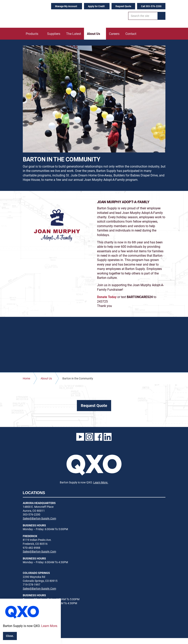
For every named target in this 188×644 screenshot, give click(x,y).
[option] (94, 99)
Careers (114, 34)
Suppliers (54, 34)
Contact (131, 34)
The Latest (74, 34)
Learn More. (101, 482)
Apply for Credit (96, 6)
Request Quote (123, 6)
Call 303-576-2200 (151, 6)
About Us (94, 34)
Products (32, 34)
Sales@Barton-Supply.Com (39, 518)
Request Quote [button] (94, 405)
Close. (10, 636)
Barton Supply (48, 14)
